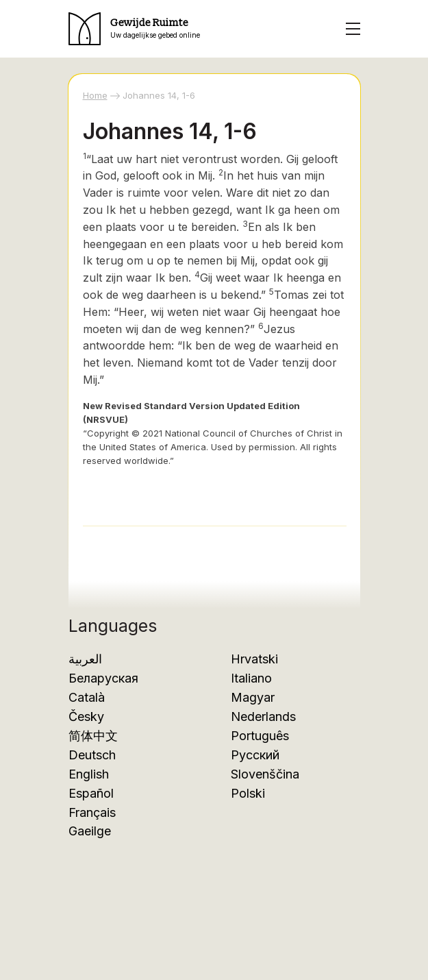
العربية (85, 659)
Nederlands (263, 716)
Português (260, 736)
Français (92, 812)
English (89, 774)
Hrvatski (254, 659)
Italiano (251, 678)
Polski (248, 793)
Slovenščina (265, 774)
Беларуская (103, 678)
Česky (86, 716)
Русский (255, 755)
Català (87, 697)
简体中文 (93, 736)
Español (91, 793)
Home (95, 95)
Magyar (253, 697)
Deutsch (92, 755)
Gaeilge (90, 831)
